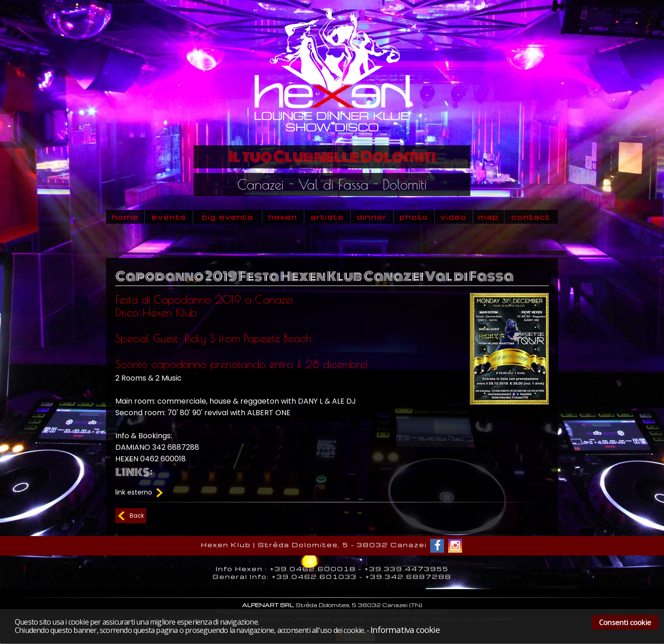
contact (531, 217)
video (454, 217)
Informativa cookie (405, 629)
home (125, 217)
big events (228, 217)
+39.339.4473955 (406, 569)
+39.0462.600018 (313, 569)
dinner (372, 217)
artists (327, 217)
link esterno (140, 492)
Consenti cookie (625, 622)
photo (414, 217)
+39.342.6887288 (408, 576)
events (169, 217)
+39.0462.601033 (314, 576)
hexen (283, 217)
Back (137, 516)
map (489, 217)
